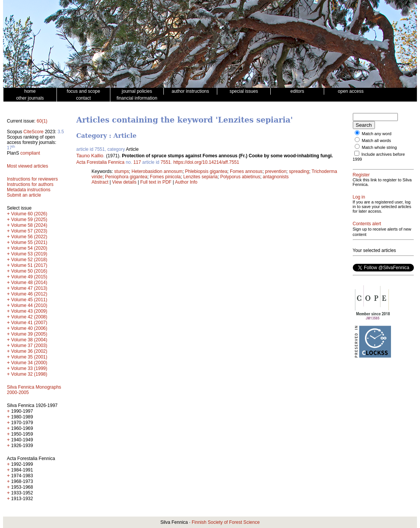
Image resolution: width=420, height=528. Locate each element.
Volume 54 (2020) (29, 248)
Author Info (186, 182)
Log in (359, 197)
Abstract (100, 182)
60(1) (42, 121)
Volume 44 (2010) (29, 305)
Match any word (377, 134)
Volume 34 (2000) (29, 363)
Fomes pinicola (166, 177)
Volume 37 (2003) (29, 346)
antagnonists (276, 177)
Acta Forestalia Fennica (100, 162)
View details (125, 182)
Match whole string (380, 147)
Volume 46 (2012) (29, 294)
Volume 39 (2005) (29, 334)
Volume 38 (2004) (29, 340)
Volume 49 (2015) (29, 277)
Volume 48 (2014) (29, 283)
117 (137, 162)
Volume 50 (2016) (29, 271)
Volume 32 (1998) (29, 374)
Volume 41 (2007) (29, 323)
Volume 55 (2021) (29, 242)
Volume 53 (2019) (29, 254)
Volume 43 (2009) (29, 311)
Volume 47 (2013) (29, 288)
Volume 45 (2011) (29, 300)
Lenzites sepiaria (200, 177)
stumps (122, 171)
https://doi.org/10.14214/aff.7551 (206, 162)
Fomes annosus (246, 171)
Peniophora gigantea (126, 177)
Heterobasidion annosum (157, 171)
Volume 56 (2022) (29, 237)
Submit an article (24, 195)
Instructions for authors (30, 184)
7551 (166, 162)
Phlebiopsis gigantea (206, 171)
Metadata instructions (29, 190)
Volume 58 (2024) (29, 225)
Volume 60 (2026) (29, 214)
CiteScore (33, 132)
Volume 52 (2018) (29, 260)
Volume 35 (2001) (29, 357)
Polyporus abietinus (240, 177)
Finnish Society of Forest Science (226, 522)
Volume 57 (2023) (29, 231)
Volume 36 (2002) (29, 351)
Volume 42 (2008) (29, 317)
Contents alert (367, 224)
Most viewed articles (27, 166)
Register (361, 175)
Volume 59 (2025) (29, 220)
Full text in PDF (156, 182)
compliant (30, 153)
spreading (299, 171)
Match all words (376, 140)
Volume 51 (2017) (29, 265)
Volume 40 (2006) (29, 328)
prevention (276, 171)
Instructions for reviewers (32, 179)
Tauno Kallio (90, 156)
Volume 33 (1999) (29, 368)
